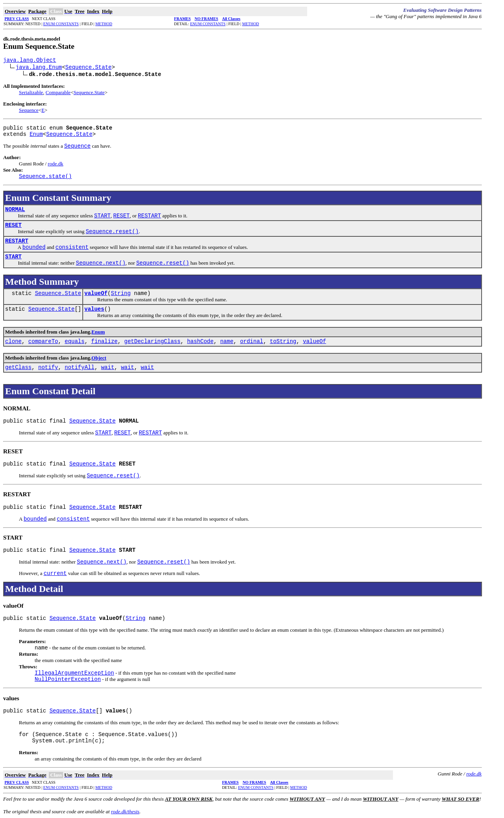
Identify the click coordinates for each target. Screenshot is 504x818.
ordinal (252, 341)
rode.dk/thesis (125, 812)
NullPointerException (68, 679)
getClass (18, 367)
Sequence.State (89, 67)
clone (13, 341)
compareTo (43, 341)
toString (283, 341)
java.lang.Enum (39, 67)
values (94, 309)
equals (74, 341)
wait (108, 367)
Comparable (58, 92)
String (120, 293)
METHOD (104, 24)
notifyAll (80, 367)
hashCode (200, 341)
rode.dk (55, 164)
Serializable (31, 92)
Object (99, 358)
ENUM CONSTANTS (61, 24)
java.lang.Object (30, 60)
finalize (105, 341)
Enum (36, 134)
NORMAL (15, 210)
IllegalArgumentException (74, 673)
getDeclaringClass (153, 341)
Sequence (29, 110)
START (13, 257)
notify (48, 367)
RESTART (17, 241)
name (227, 341)
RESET (13, 225)
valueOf (96, 293)
